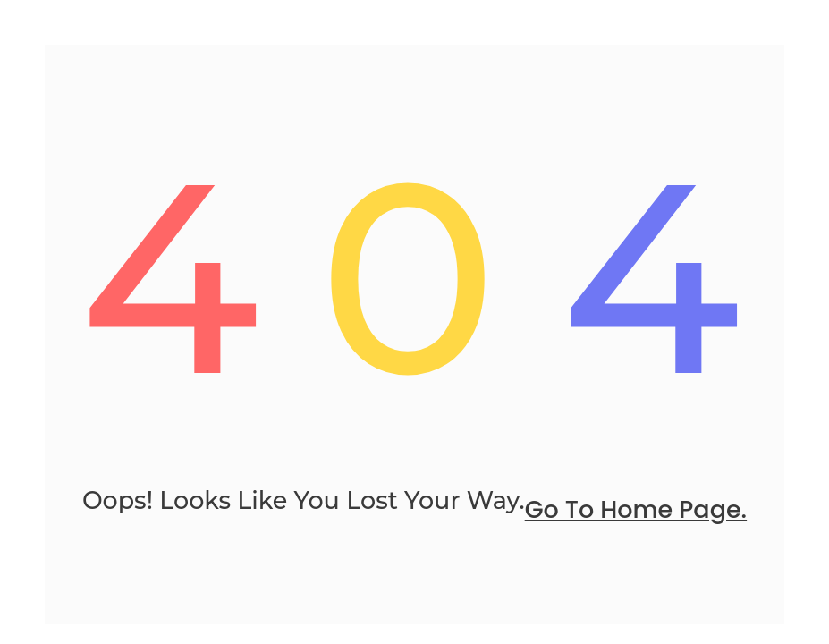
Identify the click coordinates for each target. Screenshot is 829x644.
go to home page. (636, 509)
